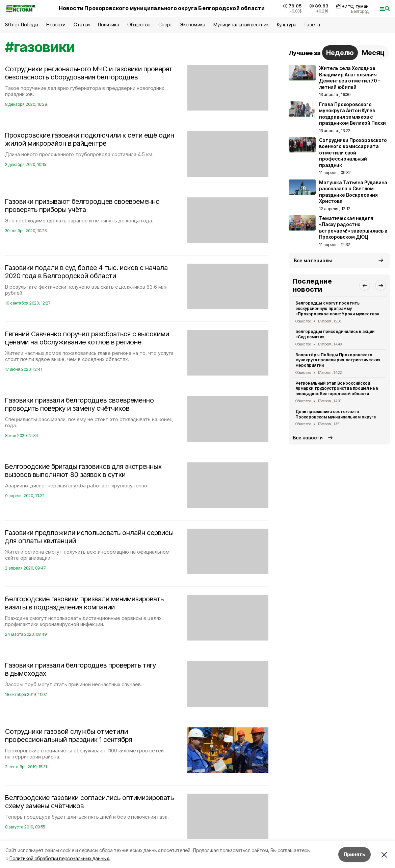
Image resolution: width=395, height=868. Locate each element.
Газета (312, 25)
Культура (287, 25)
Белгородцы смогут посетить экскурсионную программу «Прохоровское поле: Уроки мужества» (337, 308)
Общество (139, 25)
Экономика (193, 25)
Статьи (82, 25)
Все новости (308, 438)
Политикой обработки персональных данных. (60, 858)
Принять (354, 854)
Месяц (373, 53)
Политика (109, 25)
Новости (56, 25)
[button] (365, 285)
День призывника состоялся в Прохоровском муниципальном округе (336, 414)
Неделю (340, 53)
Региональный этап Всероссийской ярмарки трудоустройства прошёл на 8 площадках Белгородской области (337, 389)
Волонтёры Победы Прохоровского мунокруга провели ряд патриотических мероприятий (338, 360)
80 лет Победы (22, 25)
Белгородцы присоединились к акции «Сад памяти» (335, 334)
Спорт (165, 25)
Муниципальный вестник (241, 25)
